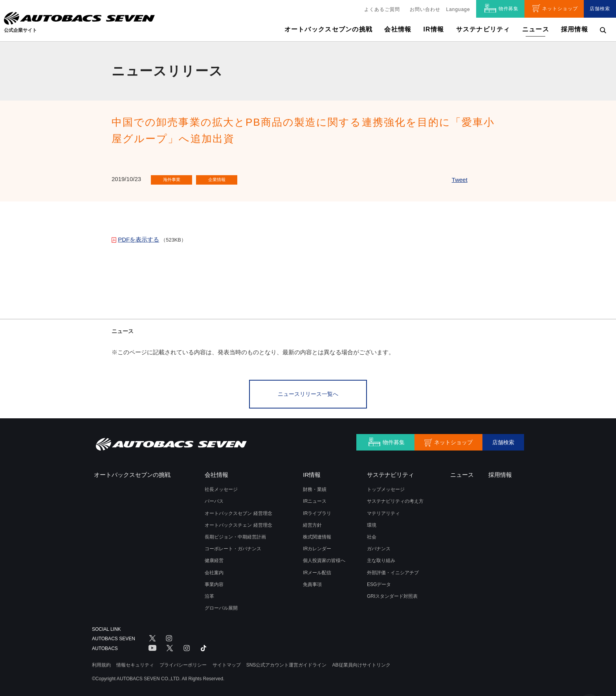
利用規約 (101, 662)
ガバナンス (379, 546)
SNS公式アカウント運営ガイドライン (287, 662)
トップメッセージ (386, 487)
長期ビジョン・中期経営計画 (235, 534)
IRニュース (315, 499)
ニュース (536, 29)
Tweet (460, 180)
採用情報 (575, 29)
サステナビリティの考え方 (395, 499)
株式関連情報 (317, 534)
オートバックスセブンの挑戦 (329, 29)
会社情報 (398, 29)
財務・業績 (315, 487)
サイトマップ (227, 662)
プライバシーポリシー (183, 662)
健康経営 (214, 558)
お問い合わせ (425, 9)
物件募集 (509, 9)
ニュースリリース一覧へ (308, 393)
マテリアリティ (383, 511)
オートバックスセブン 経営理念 (238, 511)
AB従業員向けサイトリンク (361, 662)
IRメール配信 (317, 570)
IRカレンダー (317, 546)
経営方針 (312, 522)
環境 (372, 522)
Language (458, 9)
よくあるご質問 (382, 9)
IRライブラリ (317, 511)
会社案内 (214, 570)
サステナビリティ (483, 29)
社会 (372, 534)
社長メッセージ (221, 487)
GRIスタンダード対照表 (392, 593)
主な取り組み (381, 558)
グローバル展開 (221, 605)
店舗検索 (600, 9)
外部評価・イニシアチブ (393, 570)
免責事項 (312, 582)
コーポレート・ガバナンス (233, 546)
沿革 (209, 593)
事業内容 (214, 582)
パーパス (214, 499)
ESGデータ (379, 582)
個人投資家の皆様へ (324, 558)
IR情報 (434, 29)
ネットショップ (560, 9)
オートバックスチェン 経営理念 (238, 522)
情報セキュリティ (135, 662)
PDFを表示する (138, 239)
